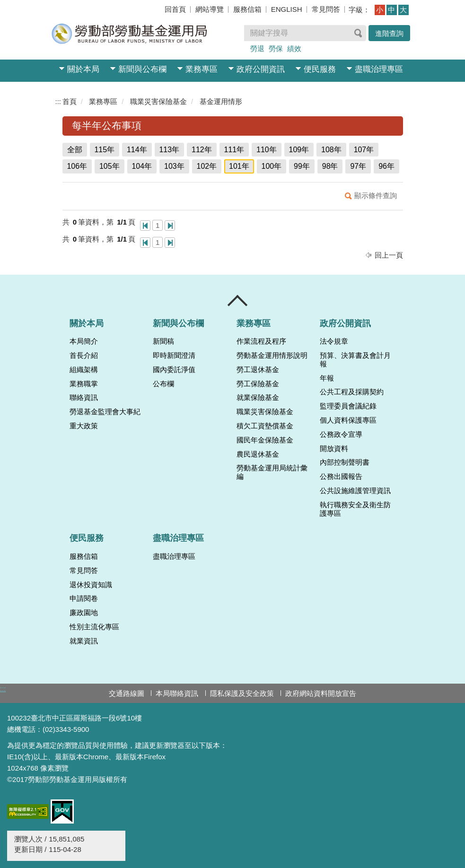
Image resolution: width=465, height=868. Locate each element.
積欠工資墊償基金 (265, 426)
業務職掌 (84, 384)
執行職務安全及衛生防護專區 (355, 509)
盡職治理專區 (379, 69)
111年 (234, 150)
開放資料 (334, 449)
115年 (105, 150)
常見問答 (326, 9)
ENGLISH (287, 9)
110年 (267, 150)
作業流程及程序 (261, 341)
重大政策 (84, 426)
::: (58, 101)
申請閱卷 (84, 599)
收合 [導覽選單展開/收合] (238, 301)
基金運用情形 (221, 101)
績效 (294, 48)
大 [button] (403, 10)
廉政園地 (84, 613)
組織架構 (84, 370)
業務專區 (202, 69)
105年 (110, 166)
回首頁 (175, 9)
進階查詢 (389, 33)
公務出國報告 (341, 477)
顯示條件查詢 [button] (376, 195)
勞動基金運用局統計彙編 (272, 472)
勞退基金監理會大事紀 (105, 412)
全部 (75, 150)
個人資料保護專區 (348, 420)
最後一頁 (170, 226)
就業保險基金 (258, 398)
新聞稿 (163, 341)
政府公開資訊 (261, 69)
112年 (202, 150)
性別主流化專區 (94, 627)
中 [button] (391, 10)
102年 (207, 166)
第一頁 (145, 226)
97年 (358, 166)
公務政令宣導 (341, 434)
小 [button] (380, 10)
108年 (331, 150)
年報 (327, 378)
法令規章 (334, 341)
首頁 (70, 101)
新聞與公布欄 (142, 69)
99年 (302, 166)
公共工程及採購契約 (352, 392)
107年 (364, 150)
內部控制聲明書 (345, 462)
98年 (330, 166)
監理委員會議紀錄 (348, 406)
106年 (77, 166)
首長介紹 (84, 356)
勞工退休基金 (258, 370)
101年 (239, 166)
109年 (299, 150)
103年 (174, 166)
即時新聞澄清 (174, 356)
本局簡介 (84, 341)
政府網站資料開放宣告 (321, 693)
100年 (272, 166)
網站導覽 (210, 9)
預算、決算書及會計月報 (355, 360)
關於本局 (83, 69)
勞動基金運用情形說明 (272, 356)
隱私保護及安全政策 (242, 693)
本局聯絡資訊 (177, 693)
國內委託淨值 (174, 370)
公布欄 (163, 384)
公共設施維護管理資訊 (355, 491)
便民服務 (320, 69)
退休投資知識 (91, 585)
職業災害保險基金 (158, 101)
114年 (137, 150)
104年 (142, 166)
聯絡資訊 (84, 398)
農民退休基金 (258, 454)
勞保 (276, 48)
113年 (170, 150)
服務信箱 (247, 9)
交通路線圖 (127, 693)
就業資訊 (84, 641)
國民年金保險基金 (265, 440)
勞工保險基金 (258, 384)
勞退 (257, 48)
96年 (386, 166)
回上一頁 (389, 255)
